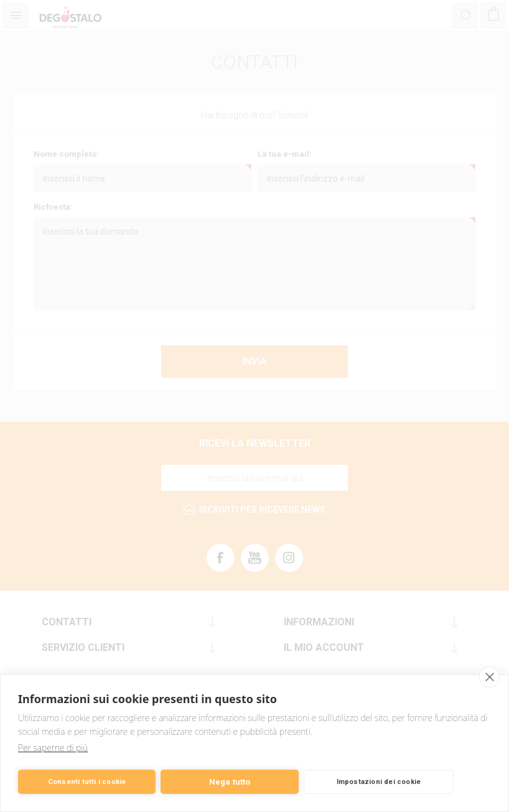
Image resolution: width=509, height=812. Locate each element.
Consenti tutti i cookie (87, 782)
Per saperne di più (53, 748)
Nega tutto (230, 782)
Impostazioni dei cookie (379, 782)
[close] (489, 677)
